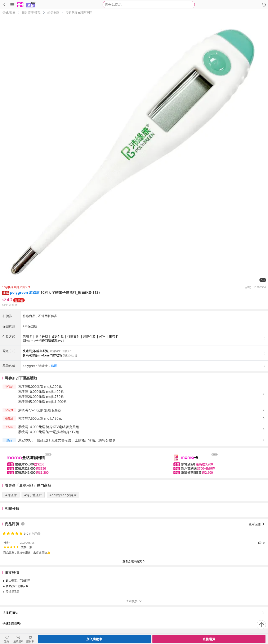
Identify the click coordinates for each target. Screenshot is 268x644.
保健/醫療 (9, 12)
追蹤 (54, 366)
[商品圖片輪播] (134, 150)
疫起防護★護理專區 (79, 12)
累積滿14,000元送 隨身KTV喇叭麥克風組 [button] (48, 427)
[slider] (134, 463)
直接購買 (209, 639)
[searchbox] (149, 5)
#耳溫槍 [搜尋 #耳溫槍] (11, 495)
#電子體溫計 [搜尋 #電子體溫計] (33, 495)
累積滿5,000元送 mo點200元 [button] (40, 387)
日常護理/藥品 (31, 12)
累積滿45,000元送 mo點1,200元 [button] (42, 402)
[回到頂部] (261, 625)
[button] (6, 292)
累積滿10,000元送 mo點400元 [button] (41, 392)
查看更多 (134, 601)
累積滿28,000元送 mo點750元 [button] (41, 397)
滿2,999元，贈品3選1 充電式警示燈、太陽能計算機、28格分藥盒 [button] (67, 440)
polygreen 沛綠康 (25, 292)
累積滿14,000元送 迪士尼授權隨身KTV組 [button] (48, 432)
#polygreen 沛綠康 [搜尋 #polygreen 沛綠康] (63, 495)
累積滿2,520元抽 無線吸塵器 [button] (39, 410)
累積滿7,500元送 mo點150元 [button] (40, 418)
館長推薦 (53, 12)
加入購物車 (94, 639)
